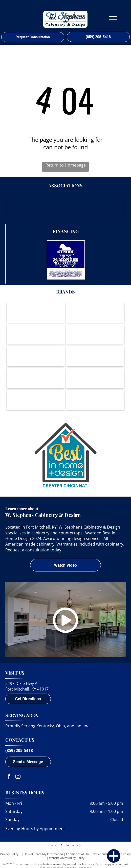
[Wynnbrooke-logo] (36, 378)
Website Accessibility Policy (67, 858)
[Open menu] (113, 19)
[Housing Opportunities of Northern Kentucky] (95, 206)
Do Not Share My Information (43, 854)
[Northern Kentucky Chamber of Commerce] (36, 206)
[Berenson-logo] (36, 356)
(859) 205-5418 (19, 750)
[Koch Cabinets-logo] (36, 334)
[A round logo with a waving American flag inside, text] (95, 400)
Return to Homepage (66, 165)
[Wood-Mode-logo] (36, 313)
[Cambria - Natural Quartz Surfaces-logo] (95, 378)
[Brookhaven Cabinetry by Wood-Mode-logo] (95, 313)
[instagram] (18, 777)
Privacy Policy (9, 854)
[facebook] (9, 777)
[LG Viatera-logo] (95, 356)
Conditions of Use (78, 854)
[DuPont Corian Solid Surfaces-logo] (36, 400)
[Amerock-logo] (95, 334)
